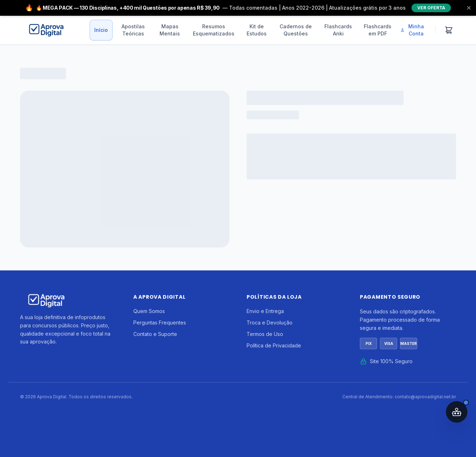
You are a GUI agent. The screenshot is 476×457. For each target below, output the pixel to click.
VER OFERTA (431, 8)
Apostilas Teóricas (133, 30)
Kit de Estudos (257, 30)
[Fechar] (469, 8)
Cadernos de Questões (296, 30)
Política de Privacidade (274, 345)
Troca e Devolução (270, 323)
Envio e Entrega (265, 311)
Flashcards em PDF (378, 30)
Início (101, 30)
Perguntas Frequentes (160, 323)
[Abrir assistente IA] (457, 412)
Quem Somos (149, 311)
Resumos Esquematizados (214, 30)
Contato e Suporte (155, 334)
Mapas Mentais (170, 30)
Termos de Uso (265, 334)
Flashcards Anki (338, 30)
